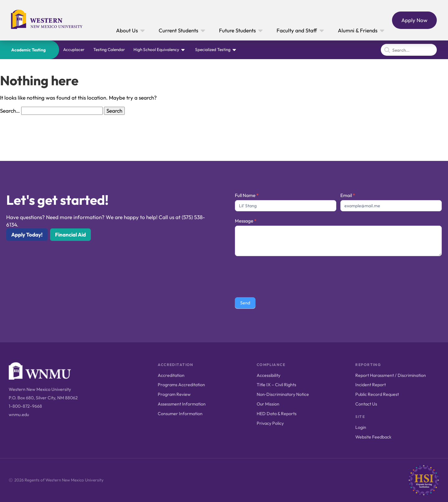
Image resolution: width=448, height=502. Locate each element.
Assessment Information (182, 404)
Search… (10, 111)
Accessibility (268, 375)
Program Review (174, 394)
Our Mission (268, 404)
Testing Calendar (109, 49)
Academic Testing (28, 50)
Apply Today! (27, 235)
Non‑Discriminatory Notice (283, 394)
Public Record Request (377, 394)
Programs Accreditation (181, 385)
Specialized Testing (213, 49)
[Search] (409, 50)
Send (245, 303)
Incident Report (371, 385)
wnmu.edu (19, 415)
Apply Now (414, 20)
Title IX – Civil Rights (276, 385)
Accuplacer (74, 49)
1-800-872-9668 (25, 406)
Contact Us (366, 404)
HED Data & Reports (277, 414)
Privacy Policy (270, 423)
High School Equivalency (156, 49)
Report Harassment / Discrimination (391, 375)
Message (246, 221)
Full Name (247, 195)
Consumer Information (180, 414)
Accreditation (171, 375)
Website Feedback (373, 437)
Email (348, 195)
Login (361, 427)
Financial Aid (70, 235)
